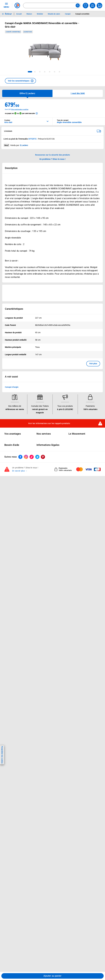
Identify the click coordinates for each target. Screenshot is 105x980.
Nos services (44, 434)
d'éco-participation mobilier (20, 109)
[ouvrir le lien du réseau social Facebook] (20, 457)
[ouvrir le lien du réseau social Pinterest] (43, 457)
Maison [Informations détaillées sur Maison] (29, 14)
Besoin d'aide (12, 445)
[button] (20, 81)
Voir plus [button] (93, 364)
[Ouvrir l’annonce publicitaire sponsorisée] (52, 293)
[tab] (30, 72)
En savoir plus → (20, 471)
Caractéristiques (14, 309)
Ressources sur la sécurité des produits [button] (52, 155)
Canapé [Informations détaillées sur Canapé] (68, 14)
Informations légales (48, 445)
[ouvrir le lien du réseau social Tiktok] (32, 457)
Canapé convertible (13, 32)
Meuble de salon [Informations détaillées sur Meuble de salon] (54, 14)
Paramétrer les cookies (2, 755)
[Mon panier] (99, 6)
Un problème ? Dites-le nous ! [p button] (52, 159)
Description (11, 168)
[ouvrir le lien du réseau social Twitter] (37, 457)
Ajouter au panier (52, 976)
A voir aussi (11, 377)
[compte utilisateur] (92, 6)
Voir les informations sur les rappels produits (49, 423)
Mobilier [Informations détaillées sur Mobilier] (40, 14)
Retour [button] (8, 14)
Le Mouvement (77, 434)
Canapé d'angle (12, 387)
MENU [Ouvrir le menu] (6, 5)
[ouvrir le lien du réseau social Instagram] (26, 457)
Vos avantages (13, 434)
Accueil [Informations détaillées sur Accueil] (19, 14)
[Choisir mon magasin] (86, 6)
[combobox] (52, 5)
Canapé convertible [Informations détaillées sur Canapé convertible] (82, 14)
